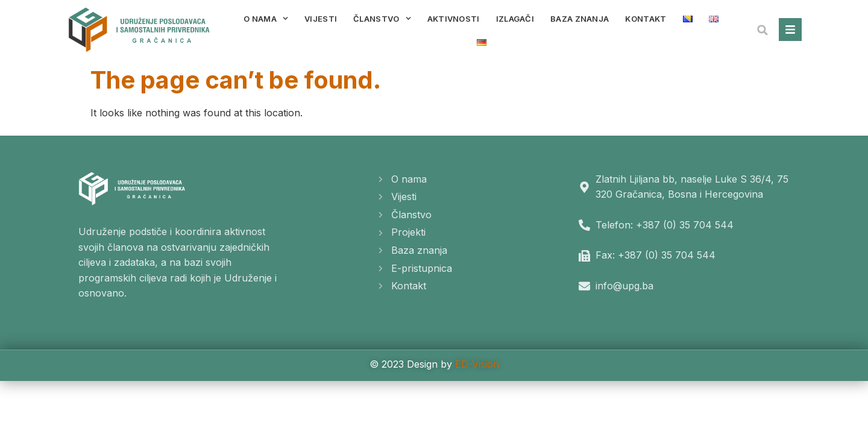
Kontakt (646, 19)
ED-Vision (477, 364)
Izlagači (515, 19)
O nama (266, 18)
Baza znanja (580, 19)
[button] (763, 30)
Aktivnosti (454, 19)
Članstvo (382, 18)
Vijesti (321, 19)
